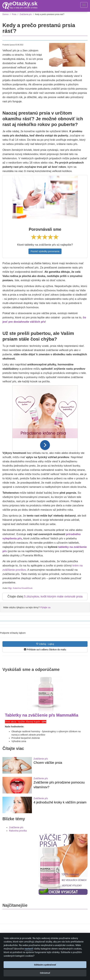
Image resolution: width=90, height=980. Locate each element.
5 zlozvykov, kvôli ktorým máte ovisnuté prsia (53, 596)
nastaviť (29, 949)
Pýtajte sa (45, 607)
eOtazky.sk (23, 4)
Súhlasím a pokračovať (45, 965)
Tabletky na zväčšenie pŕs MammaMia (42, 715)
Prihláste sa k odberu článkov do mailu (45, 650)
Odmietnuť (45, 973)
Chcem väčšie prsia (48, 763)
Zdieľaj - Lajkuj (45, 644)
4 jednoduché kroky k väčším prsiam (60, 802)
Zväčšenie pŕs (41, 759)
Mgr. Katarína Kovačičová (20, 588)
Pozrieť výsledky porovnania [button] (45, 251)
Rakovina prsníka (18, 831)
